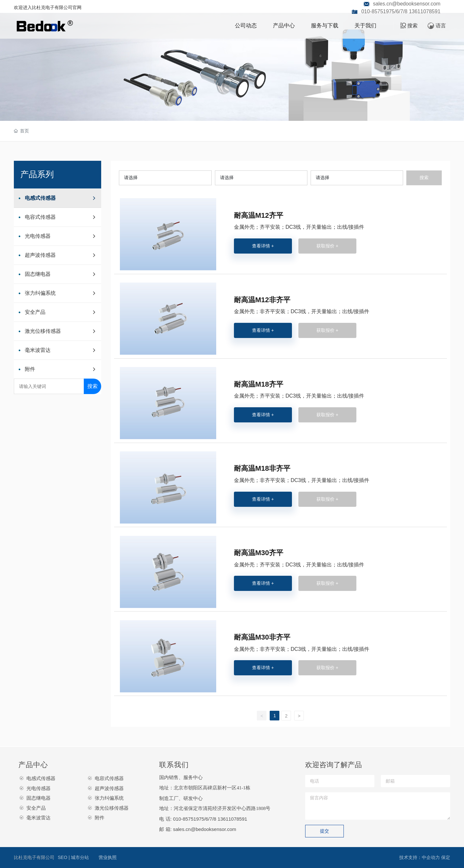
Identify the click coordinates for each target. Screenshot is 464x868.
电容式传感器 (109, 778)
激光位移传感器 (112, 808)
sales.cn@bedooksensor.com (407, 4)
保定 (446, 857)
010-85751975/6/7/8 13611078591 (401, 11)
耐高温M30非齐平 (262, 637)
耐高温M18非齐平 (262, 468)
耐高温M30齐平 (259, 553)
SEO (63, 857)
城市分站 (80, 857)
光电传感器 (39, 788)
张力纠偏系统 (109, 798)
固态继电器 (39, 798)
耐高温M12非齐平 (262, 300)
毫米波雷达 (39, 818)
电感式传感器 (41, 778)
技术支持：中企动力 (420, 857)
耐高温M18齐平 (259, 384)
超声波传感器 (109, 788)
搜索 (92, 386)
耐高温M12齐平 (259, 215)
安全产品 (36, 808)
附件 (100, 818)
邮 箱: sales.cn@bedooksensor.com (198, 829)
